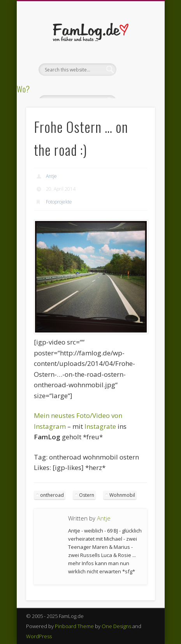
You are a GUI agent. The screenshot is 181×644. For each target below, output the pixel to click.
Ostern (87, 495)
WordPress (39, 636)
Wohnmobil (122, 495)
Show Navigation (136, 70)
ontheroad (52, 495)
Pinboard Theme (74, 626)
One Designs (116, 626)
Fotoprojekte (59, 202)
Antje (51, 176)
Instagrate (100, 426)
